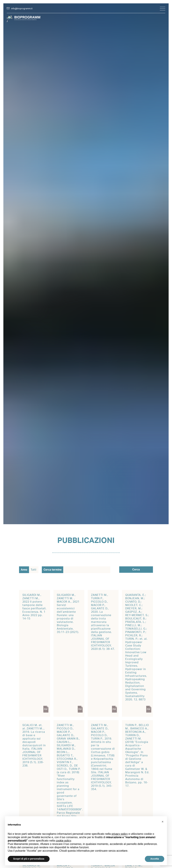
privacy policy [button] (120, 834)
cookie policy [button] (63, 841)
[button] (163, 822)
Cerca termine (53, 570)
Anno (24, 570)
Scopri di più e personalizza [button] (29, 859)
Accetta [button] (155, 859)
